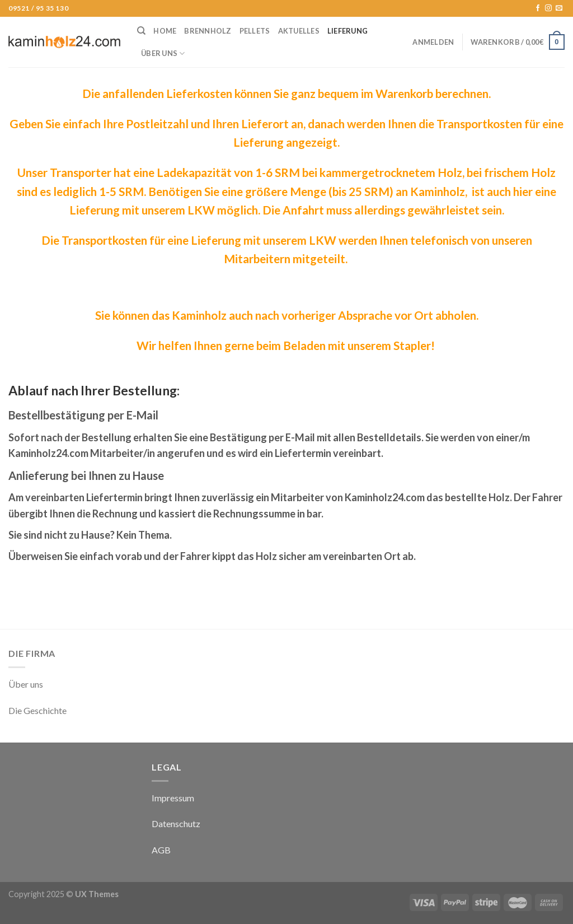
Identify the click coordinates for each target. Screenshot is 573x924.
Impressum (173, 798)
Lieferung (347, 31)
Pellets (255, 31)
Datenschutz (176, 823)
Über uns (163, 53)
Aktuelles (299, 31)
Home (165, 31)
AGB (161, 850)
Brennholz (208, 31)
